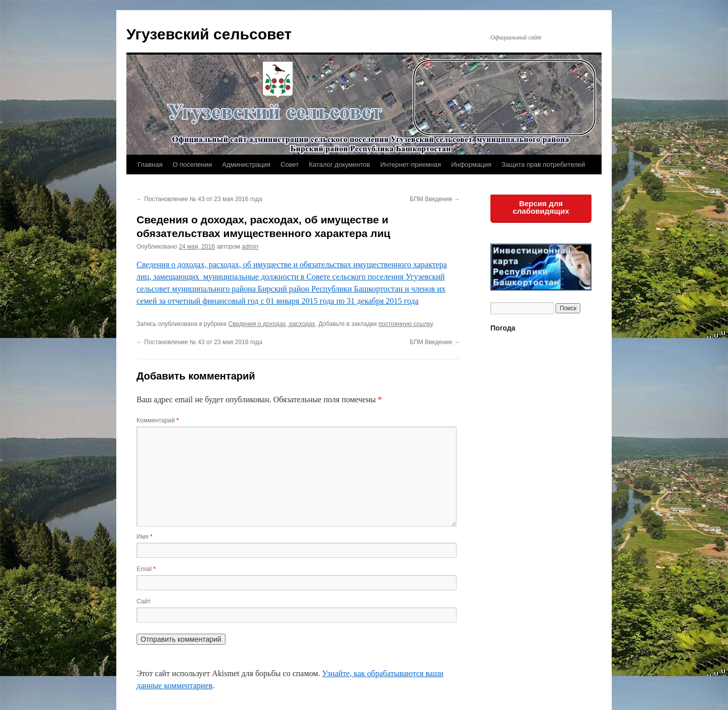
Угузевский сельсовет (209, 34)
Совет (290, 164)
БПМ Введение (435, 199)
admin (250, 247)
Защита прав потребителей (543, 164)
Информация (471, 164)
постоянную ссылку (405, 324)
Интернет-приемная (411, 164)
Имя (144, 537)
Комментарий (158, 420)
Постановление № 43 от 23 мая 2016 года (199, 199)
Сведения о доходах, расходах (272, 324)
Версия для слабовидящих (541, 207)
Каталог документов (339, 164)
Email (146, 569)
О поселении (192, 164)
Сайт (144, 601)
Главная (150, 164)
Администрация (246, 164)
